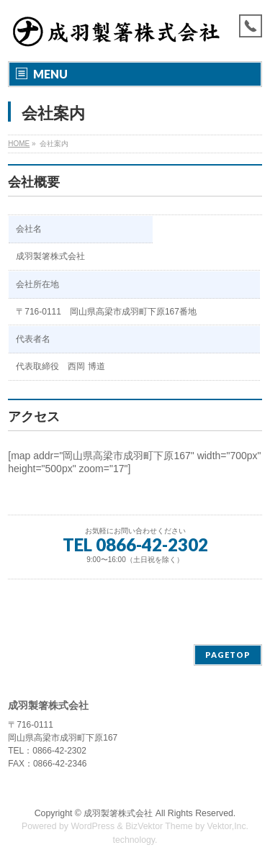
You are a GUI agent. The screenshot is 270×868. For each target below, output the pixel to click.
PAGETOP (228, 655)
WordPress (93, 826)
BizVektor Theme (159, 826)
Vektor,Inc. (228, 826)
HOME (19, 144)
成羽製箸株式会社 (118, 813)
